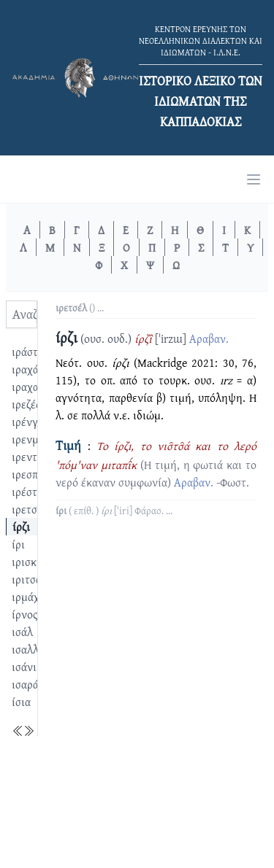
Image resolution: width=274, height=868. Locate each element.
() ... (80, 308)
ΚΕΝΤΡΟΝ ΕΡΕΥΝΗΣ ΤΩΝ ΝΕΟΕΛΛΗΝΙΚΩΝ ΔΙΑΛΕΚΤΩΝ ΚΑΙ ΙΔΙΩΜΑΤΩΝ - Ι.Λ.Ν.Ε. (201, 40)
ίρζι (21, 527)
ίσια (21, 702)
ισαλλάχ (31, 649)
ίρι (18, 544)
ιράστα (28, 352)
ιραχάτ (28, 369)
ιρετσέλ (30, 509)
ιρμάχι (27, 597)
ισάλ (22, 632)
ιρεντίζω (33, 457)
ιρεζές (26, 404)
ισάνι (24, 667)
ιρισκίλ (29, 562)
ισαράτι (30, 684)
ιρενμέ (28, 439)
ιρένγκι (30, 422)
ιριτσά (27, 579)
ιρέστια (29, 492)
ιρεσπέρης (36, 474)
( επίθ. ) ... (114, 511)
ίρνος (25, 614)
